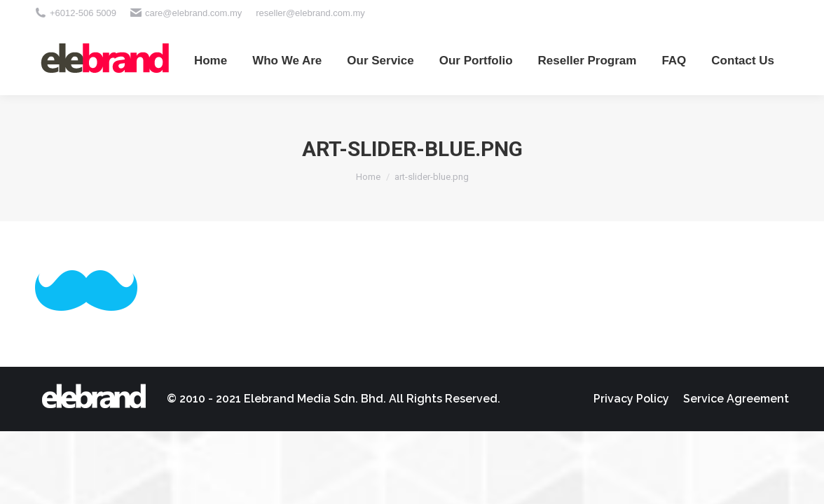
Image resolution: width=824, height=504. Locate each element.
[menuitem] (211, 60)
